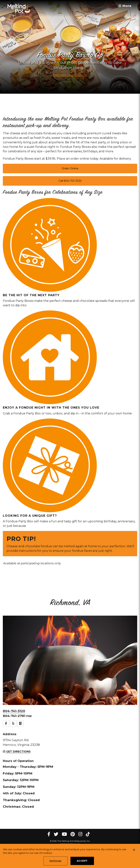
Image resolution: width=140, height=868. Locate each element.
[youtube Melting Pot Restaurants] (64, 834)
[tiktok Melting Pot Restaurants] (88, 834)
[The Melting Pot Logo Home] (19, 8)
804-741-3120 (14, 711)
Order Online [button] (70, 168)
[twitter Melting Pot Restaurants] (56, 834)
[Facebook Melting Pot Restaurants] (49, 834)
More (125, 6)
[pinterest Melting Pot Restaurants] (73, 834)
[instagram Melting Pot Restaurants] (80, 834)
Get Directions (17, 751)
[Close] (134, 850)
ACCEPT (82, 861)
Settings (55, 861)
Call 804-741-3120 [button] (70, 181)
